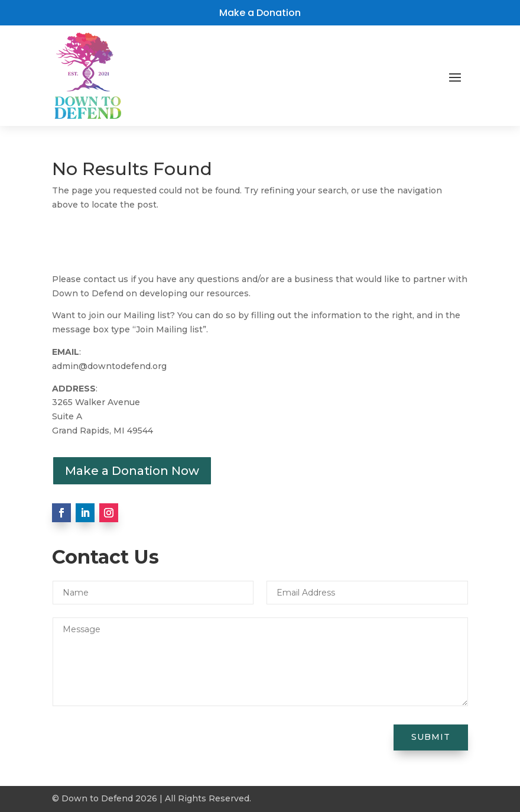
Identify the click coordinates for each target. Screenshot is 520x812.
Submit (431, 737)
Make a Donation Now (132, 471)
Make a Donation (260, 13)
